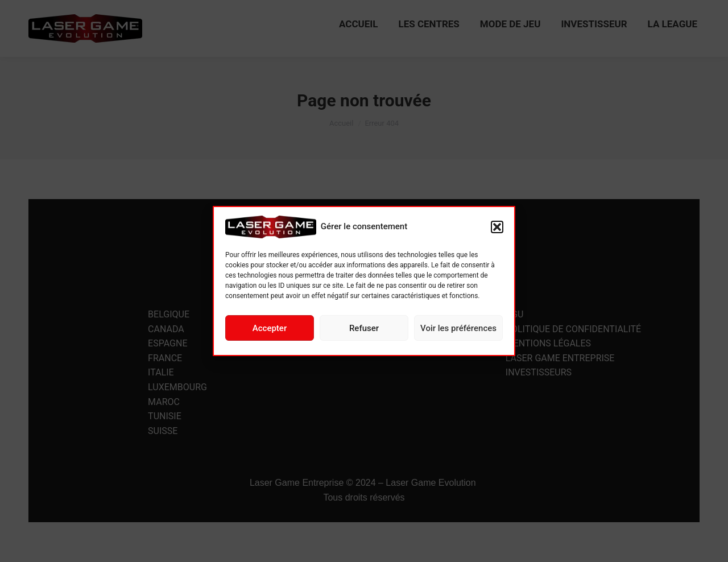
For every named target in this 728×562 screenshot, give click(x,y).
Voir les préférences (458, 328)
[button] (497, 227)
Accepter (270, 328)
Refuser (364, 328)
